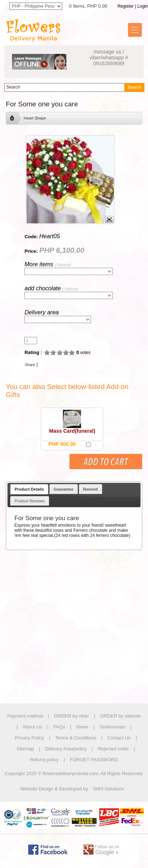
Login (143, 6)
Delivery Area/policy (66, 749)
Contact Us (119, 738)
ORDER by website (120, 716)
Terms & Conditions (76, 738)
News (82, 727)
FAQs (59, 727)
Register (126, 6)
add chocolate (51, 288)
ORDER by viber (72, 716)
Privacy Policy (29, 738)
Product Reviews (30, 501)
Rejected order (113, 749)
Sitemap (25, 749)
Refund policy (45, 760)
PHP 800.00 (62, 444)
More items (47, 264)
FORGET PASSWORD (94, 760)
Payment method (25, 716)
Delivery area (41, 312)
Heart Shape (35, 118)
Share (30, 365)
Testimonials (112, 727)
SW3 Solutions (109, 789)
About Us (33, 727)
